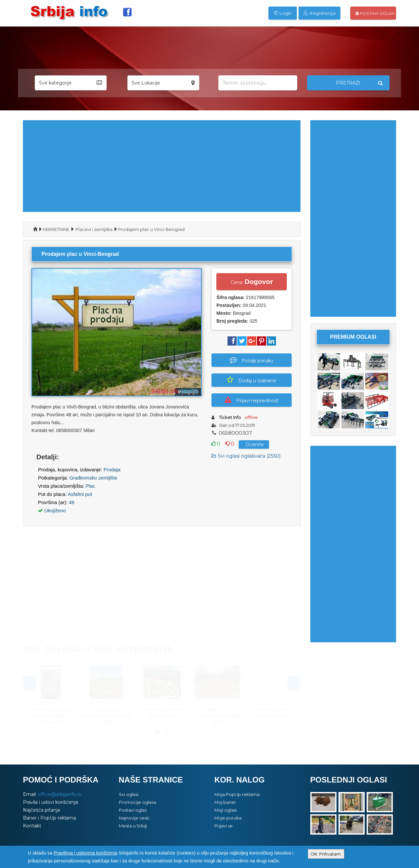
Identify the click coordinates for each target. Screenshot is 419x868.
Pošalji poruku (252, 360)
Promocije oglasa (137, 802)
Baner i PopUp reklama (49, 818)
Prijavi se (224, 826)
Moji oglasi (226, 810)
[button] (71, 83)
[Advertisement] (162, 166)
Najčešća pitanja (41, 810)
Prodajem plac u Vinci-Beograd (151, 229)
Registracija (319, 13)
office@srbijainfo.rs (59, 794)
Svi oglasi (129, 794)
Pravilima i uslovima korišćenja (86, 853)
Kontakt (32, 826)
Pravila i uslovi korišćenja (50, 802)
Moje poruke (228, 818)
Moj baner (225, 802)
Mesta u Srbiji (133, 826)
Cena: (252, 282)
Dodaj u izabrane (252, 380)
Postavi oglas (375, 13)
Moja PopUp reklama (237, 794)
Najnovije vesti (134, 818)
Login (283, 13)
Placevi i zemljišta (94, 229)
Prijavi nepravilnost (252, 400)
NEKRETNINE (56, 229)
